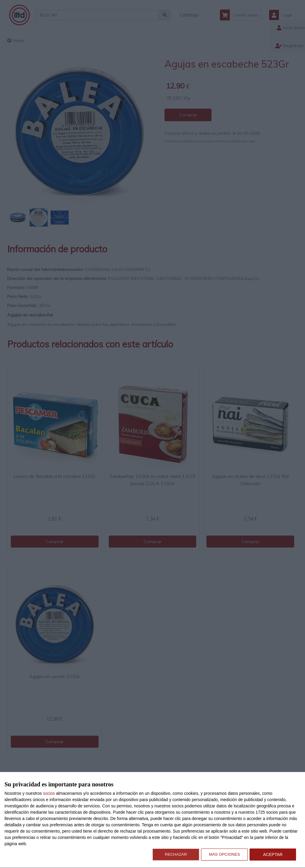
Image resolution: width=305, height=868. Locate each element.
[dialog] (152, 820)
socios (49, 793)
